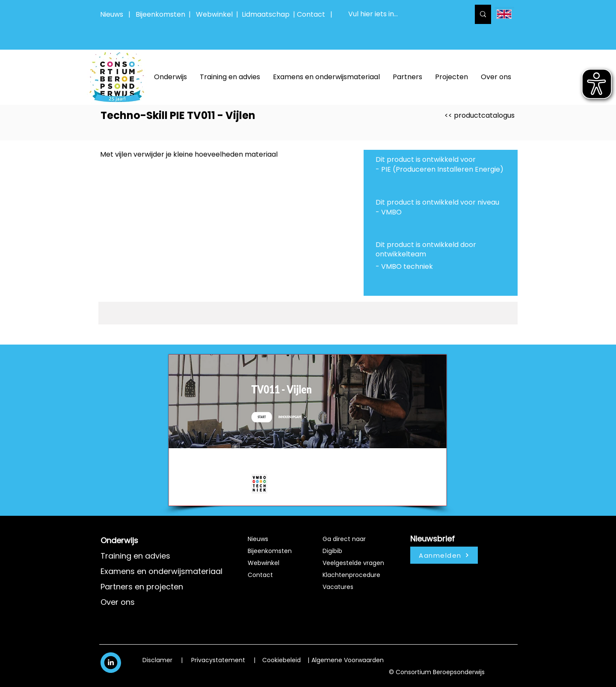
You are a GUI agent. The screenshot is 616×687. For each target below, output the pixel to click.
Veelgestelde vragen (353, 563)
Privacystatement (218, 660)
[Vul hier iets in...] (403, 14)
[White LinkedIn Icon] (111, 662)
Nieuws (112, 14)
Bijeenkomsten (162, 14)
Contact (260, 575)
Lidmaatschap (266, 14)
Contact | (315, 14)
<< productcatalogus (480, 115)
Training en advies (135, 556)
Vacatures (338, 587)
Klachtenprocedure (351, 575)
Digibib (332, 551)
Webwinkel (216, 14)
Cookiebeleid (281, 660)
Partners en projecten (142, 587)
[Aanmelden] (444, 555)
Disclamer (157, 660)
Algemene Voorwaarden (348, 660)
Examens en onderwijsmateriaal (161, 571)
